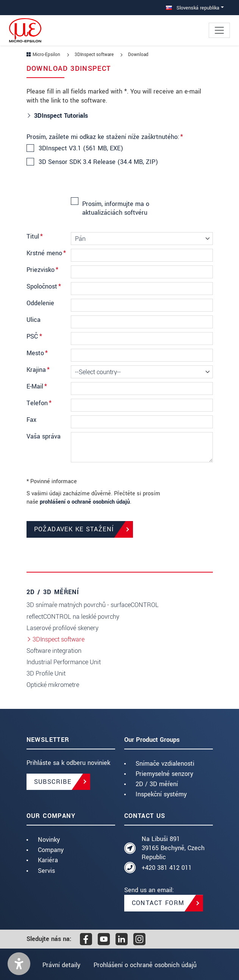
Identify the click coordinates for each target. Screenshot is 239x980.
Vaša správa (44, 436)
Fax (31, 420)
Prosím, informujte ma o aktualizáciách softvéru (116, 208)
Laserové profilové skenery (62, 628)
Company (51, 850)
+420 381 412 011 (167, 868)
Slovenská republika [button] (193, 8)
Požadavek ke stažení (74, 529)
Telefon (39, 403)
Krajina (38, 370)
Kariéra (48, 860)
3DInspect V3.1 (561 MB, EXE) (80, 148)
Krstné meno (46, 253)
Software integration (54, 651)
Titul (35, 236)
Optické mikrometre (53, 685)
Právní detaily (61, 965)
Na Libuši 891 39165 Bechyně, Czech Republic (173, 848)
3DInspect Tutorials (62, 116)
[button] (19, 964)
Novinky (49, 840)
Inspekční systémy (161, 794)
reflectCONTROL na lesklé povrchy (73, 617)
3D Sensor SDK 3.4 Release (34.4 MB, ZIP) (98, 162)
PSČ (34, 336)
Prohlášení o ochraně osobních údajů (146, 965)
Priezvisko (42, 270)
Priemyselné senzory (164, 774)
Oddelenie (40, 303)
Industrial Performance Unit (64, 662)
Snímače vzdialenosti (165, 764)
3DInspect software (59, 639)
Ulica (34, 320)
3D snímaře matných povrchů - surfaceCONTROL (93, 605)
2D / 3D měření (157, 784)
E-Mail (37, 386)
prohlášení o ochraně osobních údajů (85, 502)
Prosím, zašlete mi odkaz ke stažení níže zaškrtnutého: (105, 137)
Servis (46, 871)
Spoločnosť (44, 286)
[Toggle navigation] (219, 30)
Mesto (37, 353)
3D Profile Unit (46, 673)
